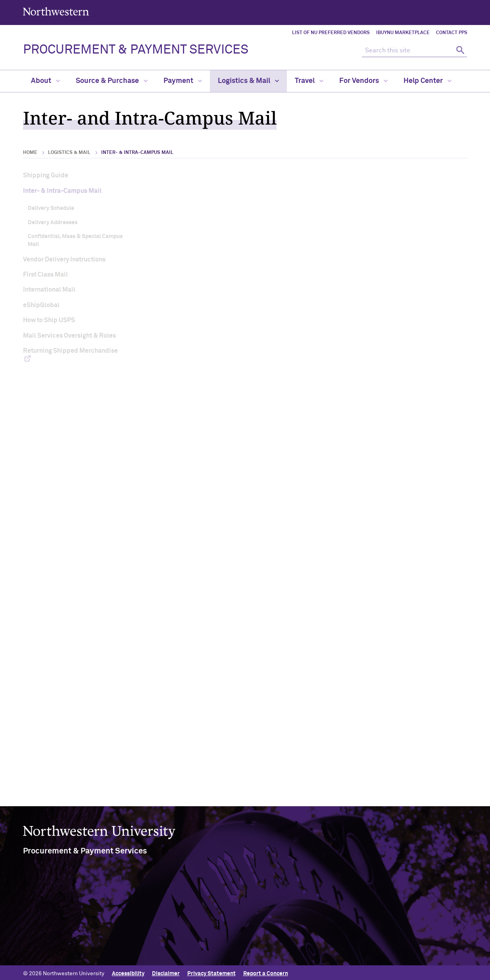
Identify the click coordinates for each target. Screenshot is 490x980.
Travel (309, 81)
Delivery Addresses (53, 223)
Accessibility (128, 971)
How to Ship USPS (49, 320)
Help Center (428, 81)
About (45, 81)
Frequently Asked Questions (232, 644)
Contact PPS (452, 33)
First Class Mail (45, 275)
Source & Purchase (112, 81)
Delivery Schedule (51, 208)
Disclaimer (166, 971)
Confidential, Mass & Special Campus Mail (75, 240)
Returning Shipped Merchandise (70, 351)
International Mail (49, 290)
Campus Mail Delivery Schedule (228, 297)
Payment (183, 81)
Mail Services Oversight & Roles (69, 336)
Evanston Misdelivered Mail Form (375, 576)
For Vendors (363, 81)
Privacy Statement (211, 971)
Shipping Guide (46, 175)
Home (30, 153)
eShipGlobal (41, 305)
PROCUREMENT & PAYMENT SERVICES (136, 50)
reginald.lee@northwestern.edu (220, 518)
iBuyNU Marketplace (403, 33)
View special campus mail (207, 734)
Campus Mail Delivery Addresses (365, 297)
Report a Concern (266, 971)
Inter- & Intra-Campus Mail (62, 191)
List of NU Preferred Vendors (331, 33)
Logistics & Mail (248, 81)
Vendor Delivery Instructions (64, 259)
